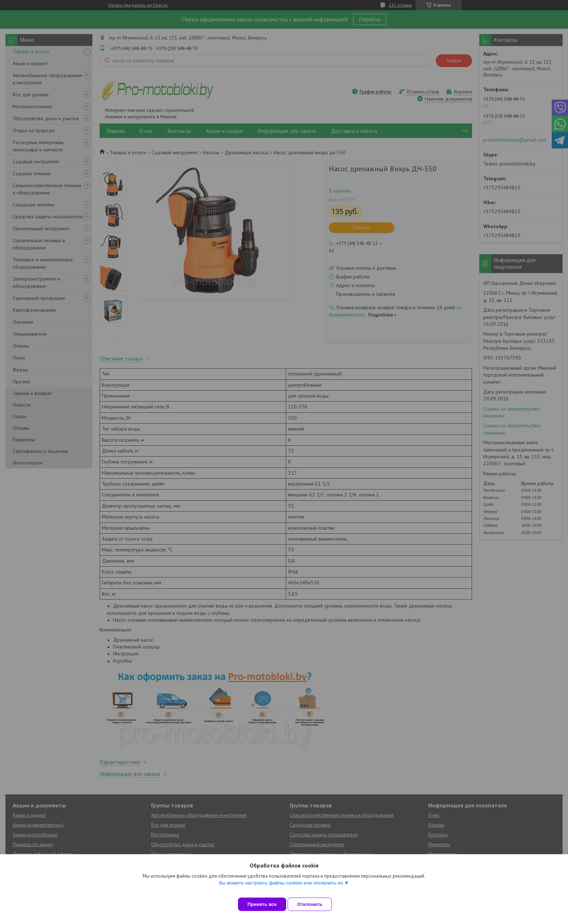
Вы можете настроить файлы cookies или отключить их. (281, 888)
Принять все (262, 904)
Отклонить (315, 904)
